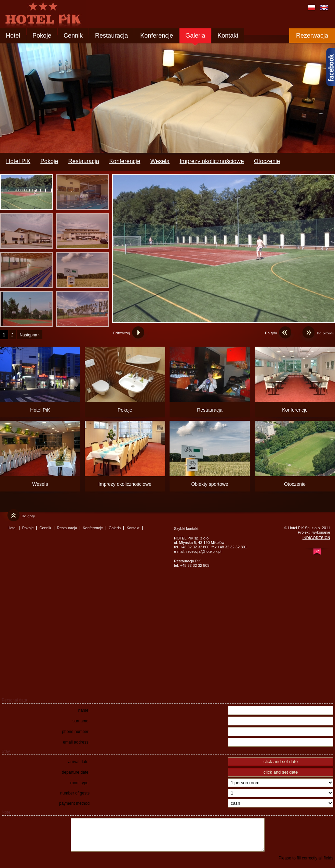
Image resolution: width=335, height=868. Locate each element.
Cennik (73, 36)
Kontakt (228, 36)
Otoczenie (267, 161)
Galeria (195, 36)
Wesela (160, 161)
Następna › (30, 335)
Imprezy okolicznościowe (212, 161)
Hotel (13, 36)
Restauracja (111, 36)
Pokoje (42, 36)
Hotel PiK (18, 161)
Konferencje (157, 36)
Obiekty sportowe (210, 484)
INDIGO (316, 538)
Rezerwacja (312, 36)
